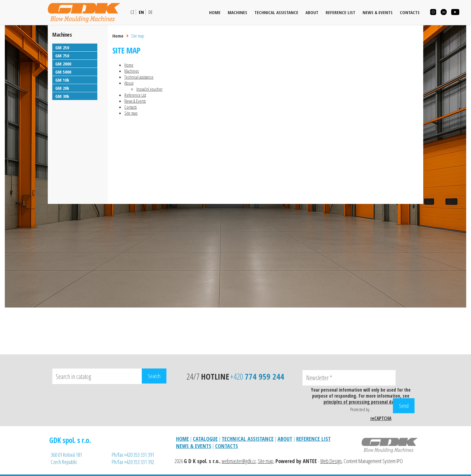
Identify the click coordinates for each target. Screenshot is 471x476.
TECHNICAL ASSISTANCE (248, 439)
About (312, 12)
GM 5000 (63, 72)
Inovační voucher (149, 89)
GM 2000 (63, 64)
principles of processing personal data (361, 402)
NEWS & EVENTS (194, 446)
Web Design (331, 461)
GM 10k (62, 80)
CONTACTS (226, 446)
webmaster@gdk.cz (239, 461)
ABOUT (285, 439)
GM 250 (62, 47)
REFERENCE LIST (313, 439)
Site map (131, 113)
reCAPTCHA (381, 418)
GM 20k (62, 88)
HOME (182, 439)
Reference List (340, 12)
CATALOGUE (205, 439)
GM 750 (62, 56)
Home (215, 12)
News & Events (378, 12)
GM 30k (62, 96)
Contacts (410, 12)
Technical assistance (276, 12)
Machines (237, 12)
